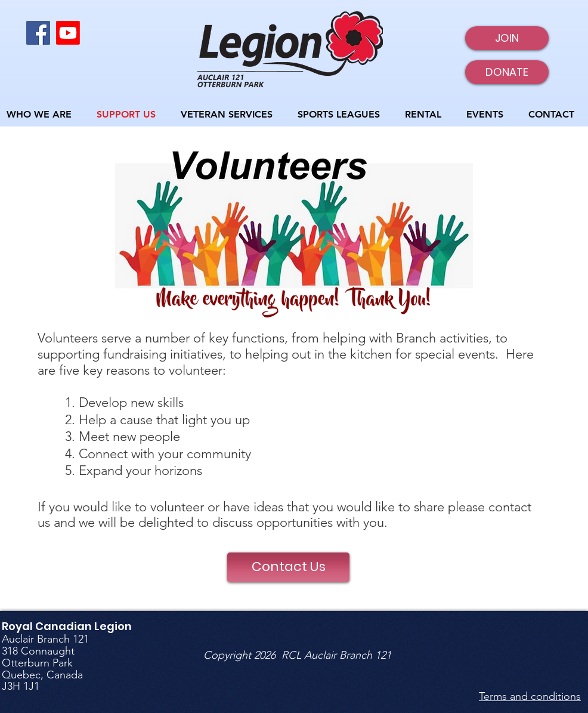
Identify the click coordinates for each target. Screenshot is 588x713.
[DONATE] (507, 72)
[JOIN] (507, 38)
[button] (342, 114)
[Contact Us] (288, 567)
